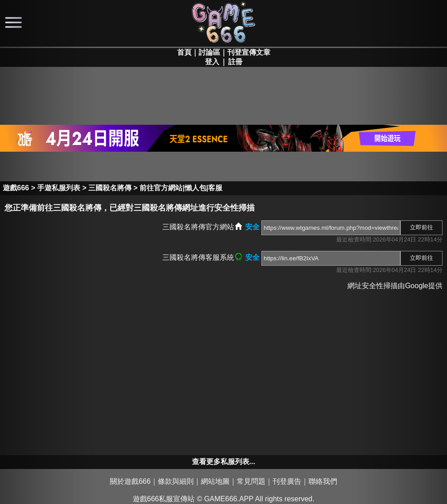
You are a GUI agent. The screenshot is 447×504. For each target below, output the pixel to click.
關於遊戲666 (130, 481)
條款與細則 (176, 481)
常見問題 (251, 481)
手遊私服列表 (59, 188)
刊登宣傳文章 (249, 52)
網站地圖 (215, 481)
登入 (212, 62)
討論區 (209, 52)
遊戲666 (16, 188)
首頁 (184, 52)
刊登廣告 (287, 481)
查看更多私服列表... (223, 462)
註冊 (235, 62)
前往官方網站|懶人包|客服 (181, 188)
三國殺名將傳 (110, 188)
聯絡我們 (323, 481)
